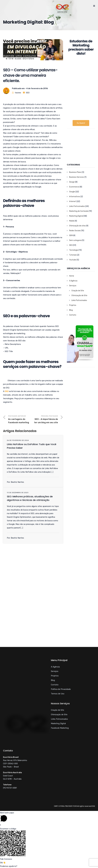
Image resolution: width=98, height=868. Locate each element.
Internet (73, 201)
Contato (73, 315)
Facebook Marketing (60, 728)
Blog (71, 310)
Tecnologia (74, 250)
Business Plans (75, 172)
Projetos (73, 305)
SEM (71, 235)
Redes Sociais (75, 231)
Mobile (72, 221)
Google (72, 192)
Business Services (77, 177)
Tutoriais (73, 255)
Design (72, 182)
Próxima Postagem (45, 420)
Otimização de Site (79, 295)
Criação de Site (78, 291)
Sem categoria (75, 240)
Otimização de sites (77, 226)
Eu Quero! (81, 123)
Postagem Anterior (21, 420)
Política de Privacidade (61, 689)
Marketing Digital (76, 216)
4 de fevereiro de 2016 (37, 88)
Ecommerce (74, 187)
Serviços (73, 286)
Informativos (75, 197)
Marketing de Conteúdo (79, 211)
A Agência (73, 281)
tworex (18, 93)
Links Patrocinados (77, 206)
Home (72, 276)
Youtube (73, 260)
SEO (28, 93)
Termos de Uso (58, 694)
